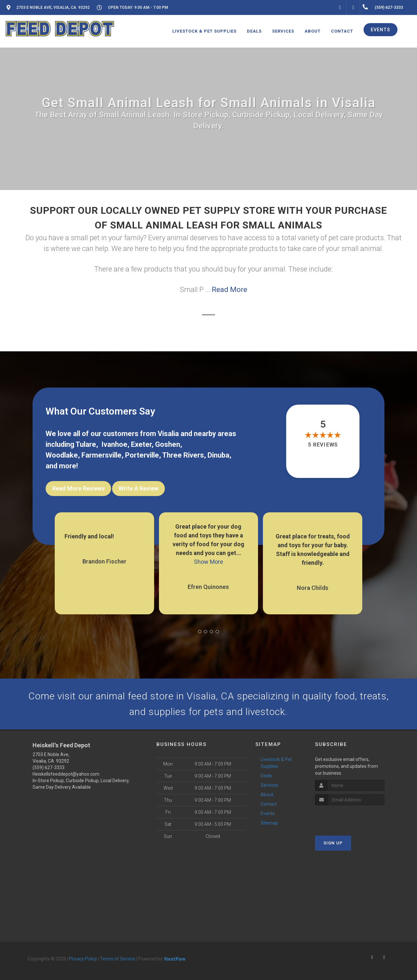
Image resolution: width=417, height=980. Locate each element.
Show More (208, 562)
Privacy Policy (83, 959)
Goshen (168, 444)
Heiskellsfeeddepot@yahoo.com (66, 774)
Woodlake (62, 455)
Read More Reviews (78, 488)
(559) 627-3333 (49, 768)
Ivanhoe (114, 444)
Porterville (142, 455)
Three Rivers (183, 455)
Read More (230, 290)
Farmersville (101, 455)
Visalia (168, 434)
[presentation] (350, 818)
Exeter (141, 444)
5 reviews (323, 445)
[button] (200, 632)
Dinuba (218, 455)
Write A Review (138, 488)
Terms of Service (118, 959)
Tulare (86, 444)
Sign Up (333, 843)
